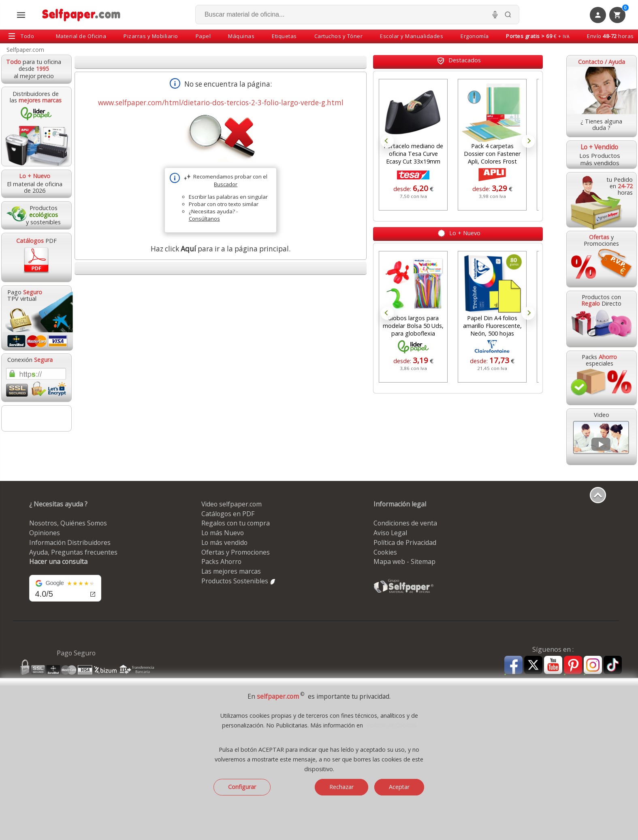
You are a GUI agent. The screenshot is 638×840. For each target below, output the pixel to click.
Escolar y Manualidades (412, 36)
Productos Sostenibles (239, 581)
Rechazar (341, 787)
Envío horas (610, 36)
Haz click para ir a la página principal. (221, 249)
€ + (538, 36)
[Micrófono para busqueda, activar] (495, 15)
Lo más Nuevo (223, 533)
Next (528, 141)
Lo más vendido (224, 542)
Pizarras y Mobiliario (151, 36)
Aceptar (399, 787)
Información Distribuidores (70, 542)
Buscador (226, 184)
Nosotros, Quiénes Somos (68, 523)
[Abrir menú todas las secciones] (21, 15)
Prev (387, 141)
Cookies (385, 552)
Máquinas (241, 36)
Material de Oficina (81, 36)
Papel (203, 36)
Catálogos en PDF (228, 514)
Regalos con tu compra (236, 523)
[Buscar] (508, 15)
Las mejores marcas (231, 571)
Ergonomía (475, 36)
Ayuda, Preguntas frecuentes (73, 552)
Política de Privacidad (405, 542)
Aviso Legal (390, 533)
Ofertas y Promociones (236, 552)
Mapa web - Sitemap (404, 561)
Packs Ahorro (221, 561)
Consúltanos (204, 219)
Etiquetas (284, 36)
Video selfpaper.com (232, 504)
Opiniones (45, 533)
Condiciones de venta (405, 523)
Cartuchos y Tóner (339, 36)
